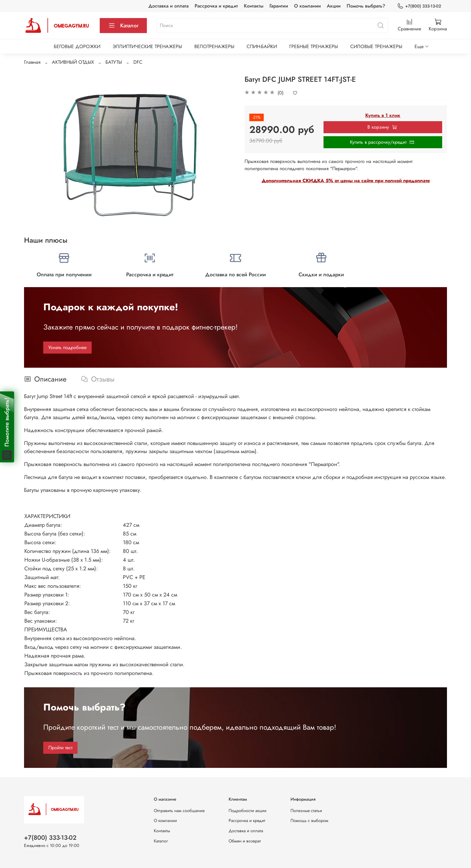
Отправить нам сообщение (179, 811)
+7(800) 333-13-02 (419, 6)
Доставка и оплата (169, 6)
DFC (138, 62)
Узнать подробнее (67, 347)
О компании (307, 6)
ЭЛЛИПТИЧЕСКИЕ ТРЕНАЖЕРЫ (147, 46)
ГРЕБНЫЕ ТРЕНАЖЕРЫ (314, 46)
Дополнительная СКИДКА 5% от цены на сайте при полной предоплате (346, 181)
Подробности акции (248, 811)
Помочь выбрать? (366, 6)
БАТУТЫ (114, 62)
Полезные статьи (306, 811)
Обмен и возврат (245, 841)
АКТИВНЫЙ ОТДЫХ (73, 62)
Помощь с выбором (309, 820)
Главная (32, 62)
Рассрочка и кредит (216, 6)
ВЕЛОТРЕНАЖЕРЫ (214, 46)
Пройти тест (60, 748)
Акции (334, 6)
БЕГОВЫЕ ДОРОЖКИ (77, 46)
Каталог (123, 26)
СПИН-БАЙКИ (262, 46)
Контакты (254, 6)
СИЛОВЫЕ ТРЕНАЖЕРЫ (376, 46)
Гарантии (279, 6)
